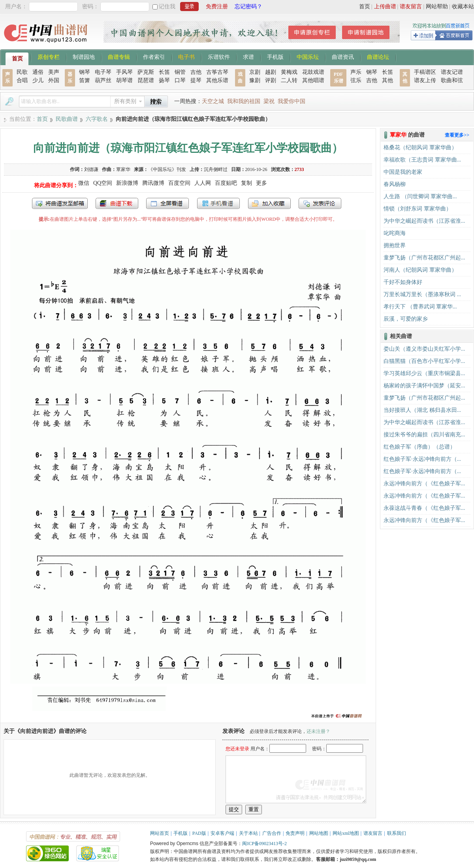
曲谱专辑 (119, 56)
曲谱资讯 (343, 56)
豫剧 (255, 80)
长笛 (164, 72)
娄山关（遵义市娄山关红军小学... (424, 349)
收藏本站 (463, 7)
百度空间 (179, 183)
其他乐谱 (217, 80)
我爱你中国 (292, 101)
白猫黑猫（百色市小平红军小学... (424, 361)
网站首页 (160, 833)
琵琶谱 (146, 80)
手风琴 (124, 72)
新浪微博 (127, 183)
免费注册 (217, 7)
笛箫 (85, 80)
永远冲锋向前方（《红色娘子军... (424, 484)
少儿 (38, 80)
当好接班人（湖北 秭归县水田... (422, 410)
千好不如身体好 (403, 282)
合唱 (22, 80)
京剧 (255, 72)
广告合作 (272, 833)
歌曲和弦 (452, 80)
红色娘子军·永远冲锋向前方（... (422, 459)
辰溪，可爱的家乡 (406, 319)
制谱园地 (84, 56)
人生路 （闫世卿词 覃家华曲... (420, 196)
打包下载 (117, 203)
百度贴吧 (226, 183)
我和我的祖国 (244, 101)
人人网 (203, 183)
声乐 (356, 72)
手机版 (275, 56)
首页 (365, 7)
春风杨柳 (395, 184)
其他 (387, 80)
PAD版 (199, 833)
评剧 (271, 80)
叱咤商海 (395, 233)
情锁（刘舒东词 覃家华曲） (418, 209)
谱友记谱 (452, 72)
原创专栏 (49, 56)
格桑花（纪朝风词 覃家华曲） (420, 147)
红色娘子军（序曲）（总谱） (419, 447)
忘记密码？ (248, 7)
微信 (84, 183)
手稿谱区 (425, 72)
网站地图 (319, 833)
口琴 (180, 80)
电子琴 (103, 72)
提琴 (196, 80)
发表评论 (320, 203)
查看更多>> (457, 135)
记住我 (167, 7)
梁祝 (269, 101)
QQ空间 (103, 183)
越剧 (271, 72)
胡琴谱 (124, 80)
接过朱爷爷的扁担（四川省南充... (424, 435)
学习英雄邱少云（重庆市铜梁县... (424, 373)
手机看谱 (218, 203)
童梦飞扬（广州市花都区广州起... (424, 258)
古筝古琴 (217, 72)
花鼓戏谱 (313, 72)
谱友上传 (425, 80)
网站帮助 (437, 7)
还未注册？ (318, 731)
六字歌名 (97, 119)
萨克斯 (146, 72)
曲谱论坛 (378, 56)
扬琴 (164, 80)
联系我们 (397, 833)
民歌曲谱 (67, 119)
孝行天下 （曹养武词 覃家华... (420, 307)
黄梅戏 (289, 72)
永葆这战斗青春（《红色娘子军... (424, 508)
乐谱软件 (219, 56)
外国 (54, 80)
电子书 (186, 56)
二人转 (289, 80)
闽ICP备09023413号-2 (264, 844)
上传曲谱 (385, 7)
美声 (54, 72)
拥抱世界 (395, 245)
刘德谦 (91, 169)
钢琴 (85, 72)
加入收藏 (269, 203)
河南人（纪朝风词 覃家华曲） (420, 270)
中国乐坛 (308, 56)
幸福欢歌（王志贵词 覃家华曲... (422, 160)
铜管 (180, 72)
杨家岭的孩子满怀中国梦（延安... (424, 386)
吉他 (196, 72)
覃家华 (123, 169)
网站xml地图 (346, 833)
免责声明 (295, 833)
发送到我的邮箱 (60, 203)
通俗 (38, 72)
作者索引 (154, 56)
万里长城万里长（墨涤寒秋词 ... (422, 294)
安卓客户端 (222, 833)
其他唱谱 (313, 80)
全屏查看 (167, 203)
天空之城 (213, 101)
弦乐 (356, 80)
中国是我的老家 (403, 172)
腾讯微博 (153, 183)
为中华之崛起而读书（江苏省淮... (424, 221)
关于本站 (248, 833)
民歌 (22, 72)
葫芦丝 (103, 80)
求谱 (248, 56)
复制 (246, 183)
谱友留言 (411, 7)
